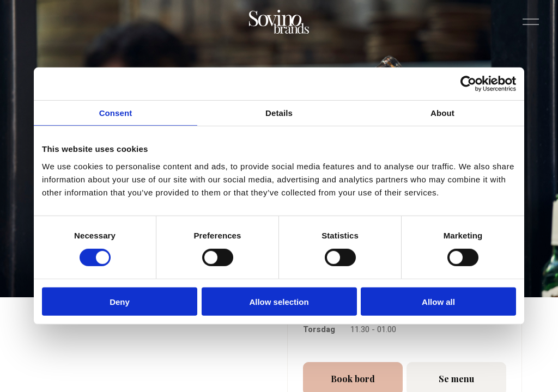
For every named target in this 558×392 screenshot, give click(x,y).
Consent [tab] (116, 113)
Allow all (438, 301)
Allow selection (279, 301)
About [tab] (442, 113)
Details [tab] (279, 113)
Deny (120, 301)
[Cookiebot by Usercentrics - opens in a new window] (468, 84)
